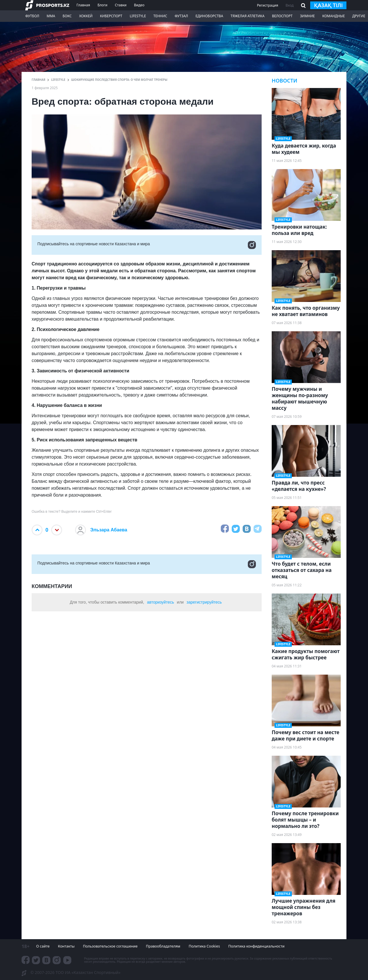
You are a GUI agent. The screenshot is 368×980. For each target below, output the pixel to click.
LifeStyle (138, 16)
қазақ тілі (328, 5)
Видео (139, 5)
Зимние (307, 16)
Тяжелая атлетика (248, 16)
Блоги (102, 5)
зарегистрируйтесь (204, 602)
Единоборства (209, 16)
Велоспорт (282, 16)
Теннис (160, 16)
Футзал (181, 16)
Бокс (67, 16)
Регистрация (268, 5)
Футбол (32, 16)
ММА (51, 16)
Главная (83, 5)
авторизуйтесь (160, 602)
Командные (333, 16)
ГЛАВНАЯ (39, 80)
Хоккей (86, 16)
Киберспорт (111, 16)
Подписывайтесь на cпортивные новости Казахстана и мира (147, 245)
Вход (290, 5)
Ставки (121, 5)
